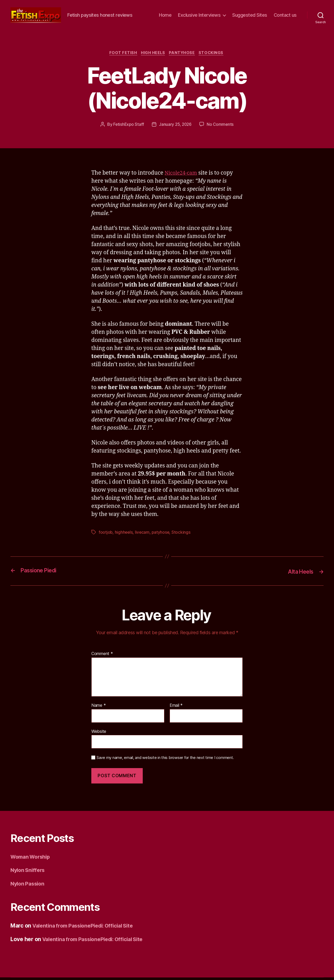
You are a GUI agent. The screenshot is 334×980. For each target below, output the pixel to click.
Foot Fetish (121, 56)
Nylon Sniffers (29, 873)
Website (99, 734)
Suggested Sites (250, 16)
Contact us (285, 16)
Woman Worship (32, 859)
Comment (102, 656)
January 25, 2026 (175, 127)
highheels (124, 535)
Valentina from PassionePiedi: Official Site (87, 928)
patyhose (162, 535)
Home (165, 16)
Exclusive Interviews (199, 16)
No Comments (221, 127)
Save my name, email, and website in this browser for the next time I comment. (165, 760)
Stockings (214, 56)
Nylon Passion (29, 886)
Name (99, 708)
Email (176, 708)
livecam (143, 535)
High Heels (153, 56)
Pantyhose (183, 56)
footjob (106, 535)
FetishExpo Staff (128, 127)
